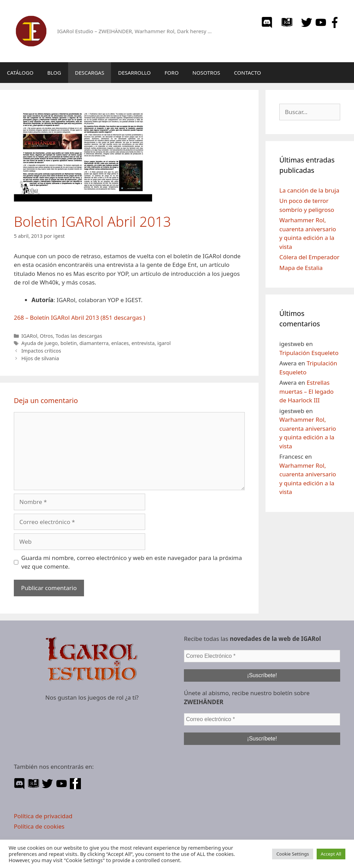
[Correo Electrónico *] (262, 656)
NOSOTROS (206, 73)
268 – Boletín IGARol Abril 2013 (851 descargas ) (80, 318)
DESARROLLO (134, 73)
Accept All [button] (331, 854)
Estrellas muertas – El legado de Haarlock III (306, 391)
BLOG (54, 73)
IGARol (29, 336)
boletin (69, 343)
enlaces (120, 343)
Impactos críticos (41, 351)
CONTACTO (248, 73)
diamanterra (94, 343)
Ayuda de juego (40, 343)
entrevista (143, 343)
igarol (164, 343)
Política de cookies (39, 826)
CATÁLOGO (20, 73)
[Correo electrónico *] (262, 719)
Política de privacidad (43, 816)
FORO (172, 73)
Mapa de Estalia (301, 268)
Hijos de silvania (40, 358)
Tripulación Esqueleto (309, 353)
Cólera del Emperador (309, 257)
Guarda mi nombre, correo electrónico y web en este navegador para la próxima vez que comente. (132, 562)
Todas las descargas (79, 336)
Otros (46, 336)
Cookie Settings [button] (292, 854)
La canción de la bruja (309, 190)
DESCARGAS (90, 73)
